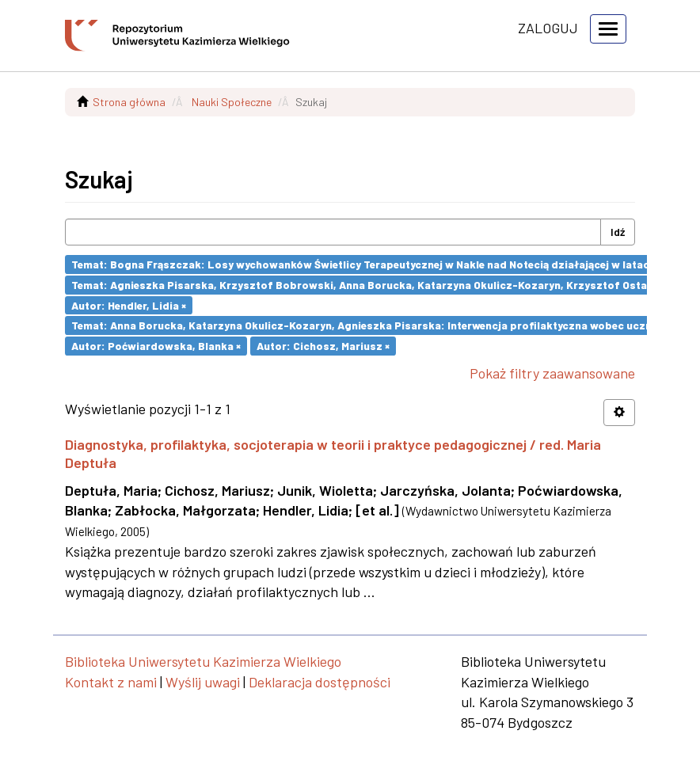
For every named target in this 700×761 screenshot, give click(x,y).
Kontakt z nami (111, 682)
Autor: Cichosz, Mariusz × (323, 346)
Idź (618, 232)
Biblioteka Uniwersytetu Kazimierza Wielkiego (203, 661)
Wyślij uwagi (203, 682)
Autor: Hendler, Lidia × (129, 304)
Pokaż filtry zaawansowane (552, 373)
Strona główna (129, 102)
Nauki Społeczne (232, 102)
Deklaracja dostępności (320, 682)
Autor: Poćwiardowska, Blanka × (156, 346)
